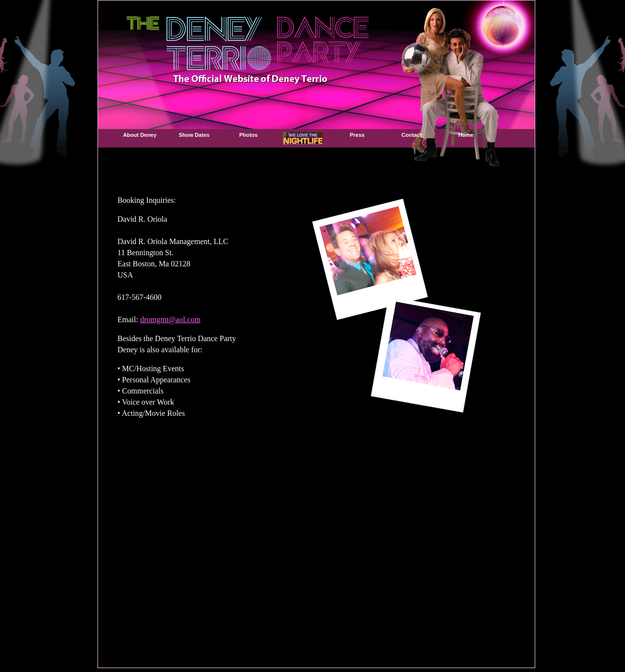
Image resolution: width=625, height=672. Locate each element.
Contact (411, 135)
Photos (248, 135)
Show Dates (194, 135)
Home (466, 135)
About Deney (140, 135)
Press (357, 135)
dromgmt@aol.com (171, 320)
